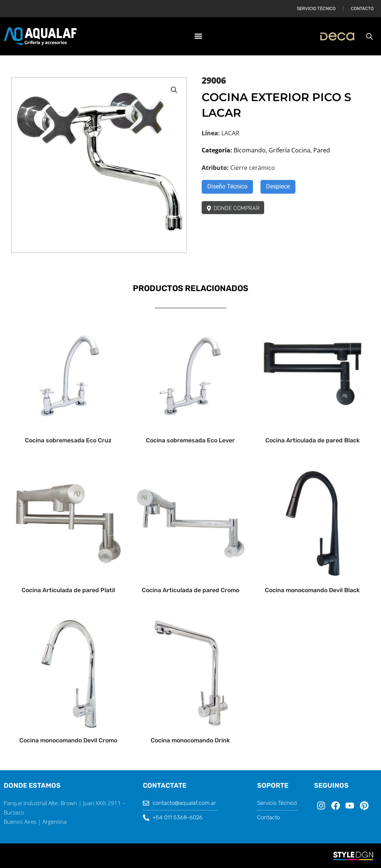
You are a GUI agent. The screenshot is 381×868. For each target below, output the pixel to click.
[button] (198, 36)
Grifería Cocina (289, 150)
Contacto (362, 9)
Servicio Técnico (316, 9)
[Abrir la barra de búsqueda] (369, 36)
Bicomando (250, 150)
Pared (322, 150)
